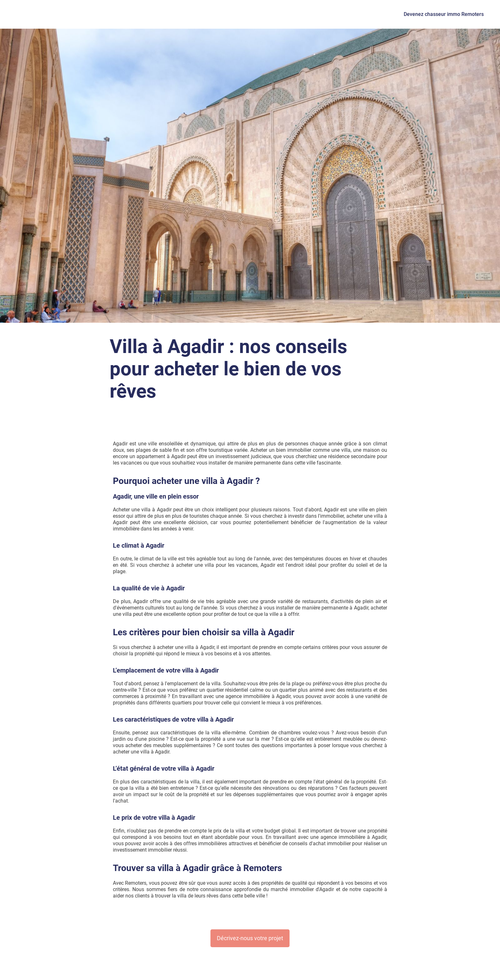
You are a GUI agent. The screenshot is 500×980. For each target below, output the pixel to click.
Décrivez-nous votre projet (250, 938)
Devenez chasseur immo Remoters (444, 14)
